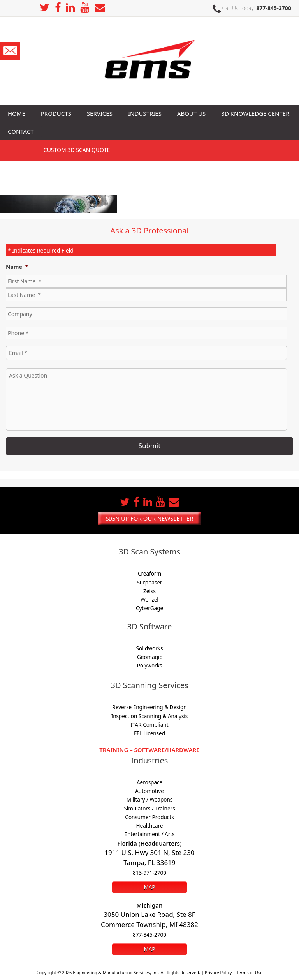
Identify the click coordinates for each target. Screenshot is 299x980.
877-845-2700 (274, 8)
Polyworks (150, 666)
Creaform (149, 574)
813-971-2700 (149, 873)
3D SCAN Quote (77, 150)
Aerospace (149, 782)
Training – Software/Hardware (149, 750)
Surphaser (149, 583)
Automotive (149, 791)
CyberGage (149, 608)
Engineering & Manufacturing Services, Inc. (116, 972)
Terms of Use (249, 972)
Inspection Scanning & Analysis (150, 716)
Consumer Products (149, 817)
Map (149, 887)
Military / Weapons (149, 800)
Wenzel (149, 600)
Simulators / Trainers (149, 809)
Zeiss (149, 591)
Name (17, 267)
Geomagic (149, 657)
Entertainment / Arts (149, 834)
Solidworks (150, 648)
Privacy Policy (218, 972)
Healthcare (150, 826)
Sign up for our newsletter (150, 518)
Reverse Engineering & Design (149, 707)
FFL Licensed (149, 733)
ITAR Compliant (149, 725)
